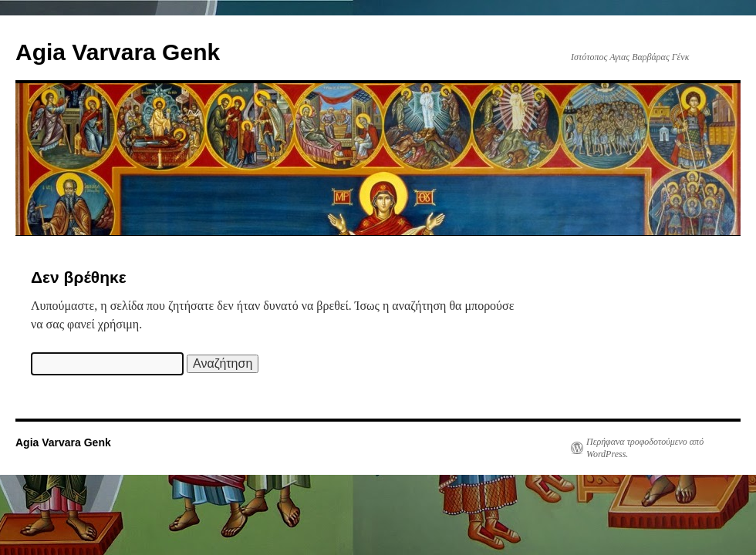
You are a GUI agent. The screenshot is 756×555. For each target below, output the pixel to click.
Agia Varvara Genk (118, 52)
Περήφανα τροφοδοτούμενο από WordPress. (645, 448)
